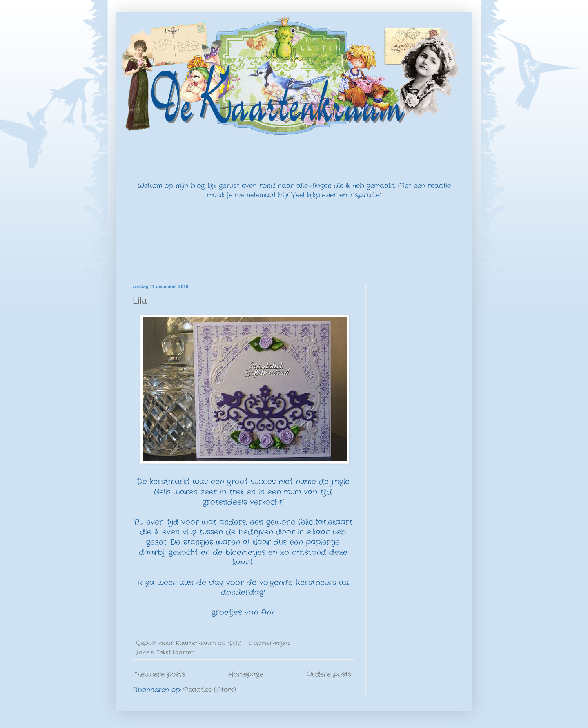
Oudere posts (329, 674)
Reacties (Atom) (210, 690)
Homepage (246, 674)
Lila (140, 300)
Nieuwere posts (160, 674)
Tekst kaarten (175, 652)
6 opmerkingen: (270, 643)
